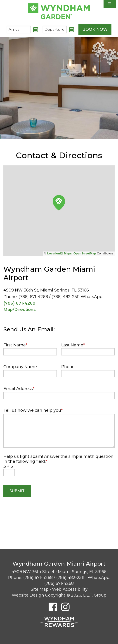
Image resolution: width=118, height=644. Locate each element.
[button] (59, 203)
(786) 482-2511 (70, 578)
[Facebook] (53, 607)
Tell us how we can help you (33, 410)
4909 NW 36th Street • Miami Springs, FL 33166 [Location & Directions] (59, 572)
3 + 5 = (10, 466)
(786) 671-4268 (19, 303)
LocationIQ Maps (60, 253)
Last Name (73, 345)
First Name (15, 345)
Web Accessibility (70, 589)
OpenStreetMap (85, 253)
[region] (59, 211)
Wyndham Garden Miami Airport (59, 11)
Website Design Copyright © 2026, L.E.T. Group (59, 595)
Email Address (19, 389)
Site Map (40, 589)
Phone (68, 367)
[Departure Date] (55, 29)
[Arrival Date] (19, 29)
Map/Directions (20, 310)
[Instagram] (65, 607)
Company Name (20, 367)
